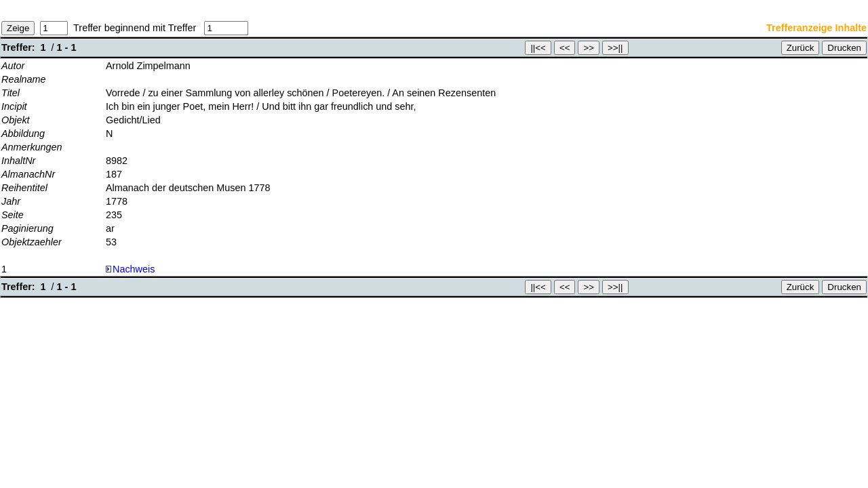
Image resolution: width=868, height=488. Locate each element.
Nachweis (130, 269)
